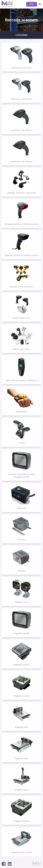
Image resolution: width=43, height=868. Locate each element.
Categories (21, 35)
